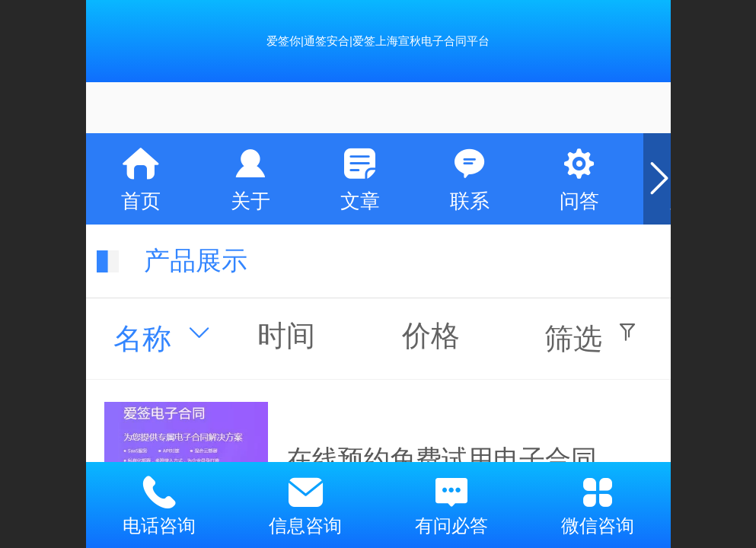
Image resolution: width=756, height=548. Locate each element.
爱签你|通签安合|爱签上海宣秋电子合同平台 (378, 41)
